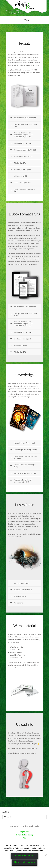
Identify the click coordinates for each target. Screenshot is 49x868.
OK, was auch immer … (24, 855)
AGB (24, 838)
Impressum (24, 832)
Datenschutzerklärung (24, 835)
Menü (24, 20)
